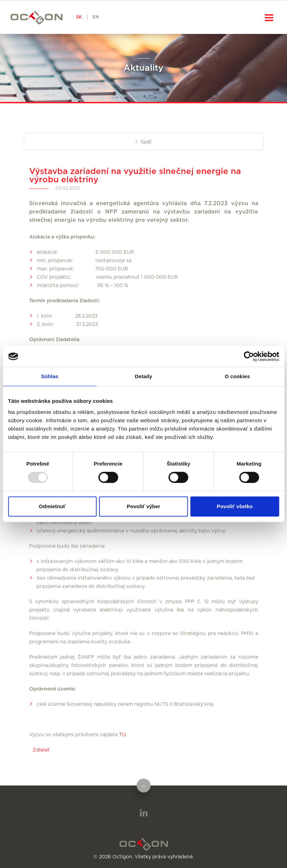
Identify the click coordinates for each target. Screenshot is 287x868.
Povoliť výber (143, 506)
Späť (145, 142)
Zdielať (41, 750)
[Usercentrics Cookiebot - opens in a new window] (249, 356)
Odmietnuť (52, 506)
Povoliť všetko (235, 506)
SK (79, 17)
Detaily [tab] (144, 376)
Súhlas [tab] (50, 376)
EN (96, 17)
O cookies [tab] (238, 376)
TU (123, 735)
